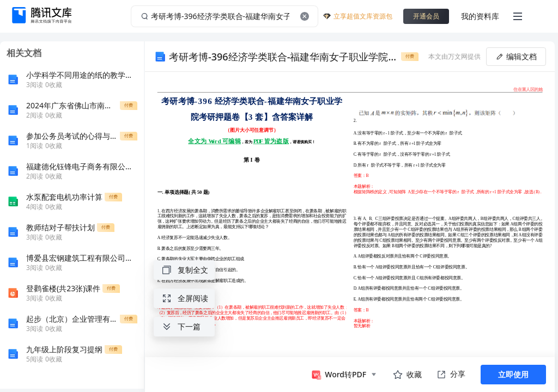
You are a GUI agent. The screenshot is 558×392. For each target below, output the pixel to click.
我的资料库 (480, 16)
